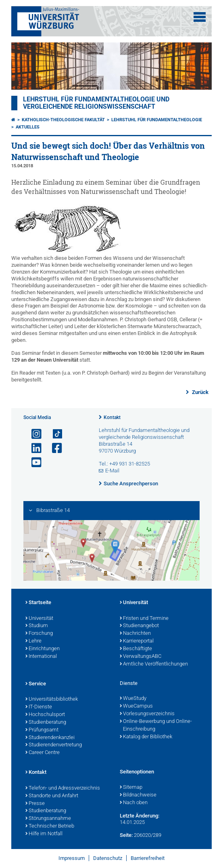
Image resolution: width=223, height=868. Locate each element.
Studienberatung (46, 723)
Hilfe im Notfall (44, 834)
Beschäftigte (136, 649)
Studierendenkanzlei (50, 738)
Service (36, 684)
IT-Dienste (39, 707)
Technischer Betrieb (50, 826)
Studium (37, 626)
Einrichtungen (43, 649)
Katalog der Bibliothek (146, 737)
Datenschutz (108, 858)
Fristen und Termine (144, 619)
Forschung (39, 634)
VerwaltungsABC (141, 657)
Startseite (38, 603)
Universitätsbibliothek (52, 699)
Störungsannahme (48, 819)
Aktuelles (28, 127)
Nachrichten (135, 634)
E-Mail (112, 471)
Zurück (200, 392)
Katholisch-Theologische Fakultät (63, 120)
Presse (35, 804)
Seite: (126, 835)
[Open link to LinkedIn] (33, 448)
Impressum (72, 858)
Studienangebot (139, 626)
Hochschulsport (45, 715)
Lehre (33, 641)
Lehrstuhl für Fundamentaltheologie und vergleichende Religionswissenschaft (96, 103)
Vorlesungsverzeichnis (147, 714)
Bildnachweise (138, 795)
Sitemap (131, 788)
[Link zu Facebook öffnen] (54, 448)
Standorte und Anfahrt (52, 796)
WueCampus (136, 706)
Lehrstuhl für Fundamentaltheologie (157, 120)
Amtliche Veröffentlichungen (154, 664)
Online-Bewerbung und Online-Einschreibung (156, 726)
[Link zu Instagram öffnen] (33, 434)
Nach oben (134, 803)
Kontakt (112, 417)
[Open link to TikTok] (54, 434)
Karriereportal (137, 641)
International (41, 657)
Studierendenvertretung (54, 745)
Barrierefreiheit (148, 858)
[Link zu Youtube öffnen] (33, 462)
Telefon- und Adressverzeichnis (63, 788)
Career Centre (43, 753)
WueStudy (133, 699)
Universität (39, 619)
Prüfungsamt (42, 730)
